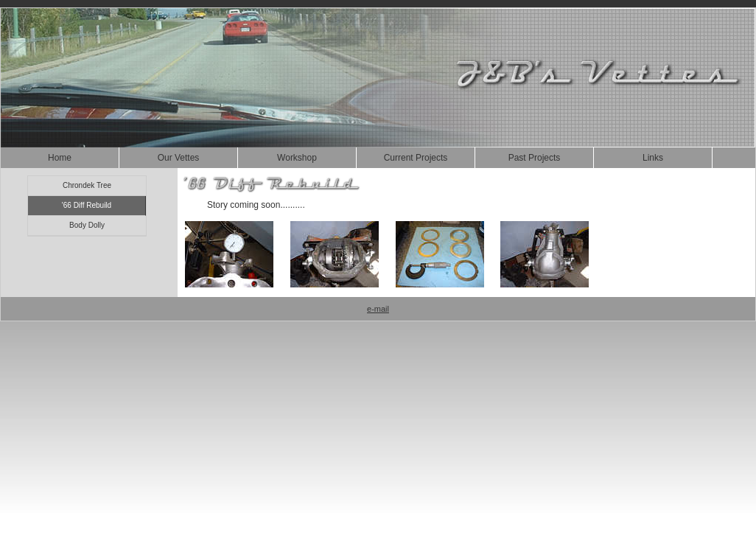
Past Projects (535, 158)
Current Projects (416, 158)
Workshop (297, 158)
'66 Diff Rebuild (87, 205)
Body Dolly (87, 225)
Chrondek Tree (87, 185)
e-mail (378, 309)
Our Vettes (179, 158)
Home (60, 158)
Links (653, 158)
